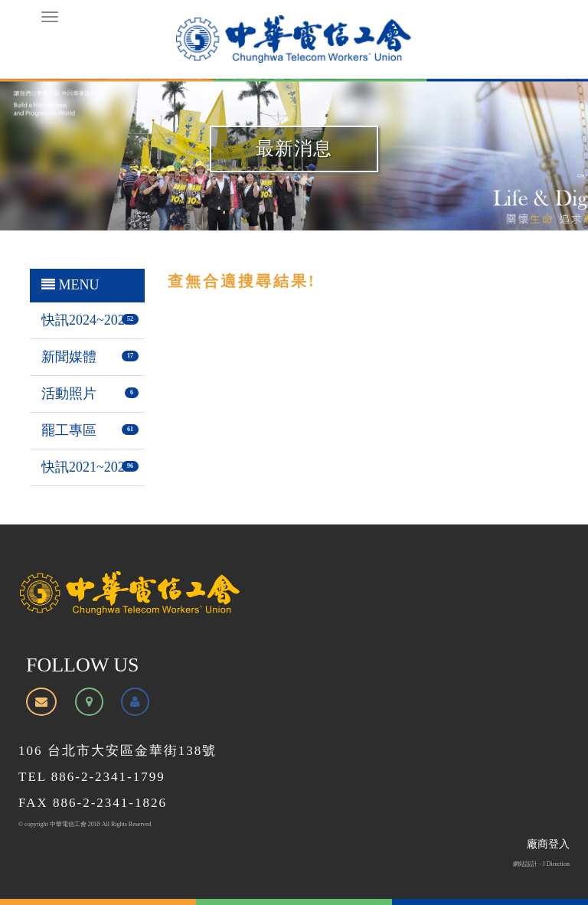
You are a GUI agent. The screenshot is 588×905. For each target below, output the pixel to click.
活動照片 (69, 394)
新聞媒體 (69, 357)
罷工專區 (69, 430)
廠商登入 (548, 844)
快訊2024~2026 (87, 320)
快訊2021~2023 (87, 467)
